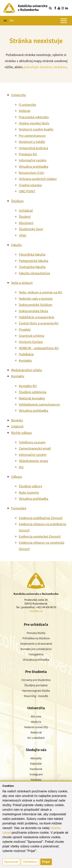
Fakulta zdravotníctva (34, 273)
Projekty (25, 329)
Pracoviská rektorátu (34, 117)
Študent (25, 217)
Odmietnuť (30, 862)
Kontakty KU (28, 386)
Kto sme (36, 716)
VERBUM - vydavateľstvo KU (39, 348)
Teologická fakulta (32, 267)
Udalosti (17, 426)
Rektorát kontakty (32, 398)
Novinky (17, 420)
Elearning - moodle (36, 696)
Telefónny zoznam (32, 442)
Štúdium (17, 201)
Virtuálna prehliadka (34, 167)
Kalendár (36, 763)
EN (12, 20)
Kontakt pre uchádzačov (36, 649)
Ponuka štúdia (36, 633)
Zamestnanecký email (35, 448)
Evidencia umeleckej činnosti (40, 536)
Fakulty (16, 245)
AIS (21, 467)
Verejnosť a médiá (32, 142)
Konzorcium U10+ (32, 173)
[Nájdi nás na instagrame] (63, 8)
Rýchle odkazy (22, 433)
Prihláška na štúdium (36, 638)
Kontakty (25, 360)
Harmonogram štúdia (36, 691)
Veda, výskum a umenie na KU (41, 292)
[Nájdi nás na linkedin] (67, 8)
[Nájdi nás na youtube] (59, 8)
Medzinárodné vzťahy (27, 370)
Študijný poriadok (36, 685)
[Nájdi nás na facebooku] (55, 8)
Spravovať (11, 862)
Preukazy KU (28, 154)
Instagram (36, 774)
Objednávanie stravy (34, 461)
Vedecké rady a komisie (36, 299)
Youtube (36, 780)
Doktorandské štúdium (36, 305)
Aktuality (36, 758)
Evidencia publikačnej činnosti (41, 518)
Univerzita (18, 95)
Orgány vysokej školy (34, 123)
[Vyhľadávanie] (50, 8)
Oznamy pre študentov (36, 680)
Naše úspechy (29, 492)
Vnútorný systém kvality (36, 129)
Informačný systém (33, 160)
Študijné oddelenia (33, 392)
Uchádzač (26, 210)
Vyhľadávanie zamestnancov (39, 404)
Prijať (46, 862)
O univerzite (27, 105)
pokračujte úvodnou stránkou (45, 67)
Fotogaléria (36, 654)
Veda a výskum (22, 283)
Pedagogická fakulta (34, 261)
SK (5, 20)
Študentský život (31, 229)
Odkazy (17, 477)
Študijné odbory (30, 486)
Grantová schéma (31, 336)
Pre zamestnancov (32, 136)
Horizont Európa (31, 342)
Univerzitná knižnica (33, 148)
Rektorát (36, 732)
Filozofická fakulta (32, 254)
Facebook (36, 769)
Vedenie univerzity (36, 727)
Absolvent (26, 223)
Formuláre (19, 508)
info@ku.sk (36, 611)
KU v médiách (36, 738)
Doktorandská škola (33, 311)
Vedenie (25, 111)
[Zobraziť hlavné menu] (64, 21)
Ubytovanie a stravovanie (36, 644)
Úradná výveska (30, 185)
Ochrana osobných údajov (38, 179)
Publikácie (26, 354)
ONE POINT (27, 191)
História (36, 722)
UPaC (23, 235)
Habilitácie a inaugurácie (37, 317)
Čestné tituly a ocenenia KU (39, 323)
